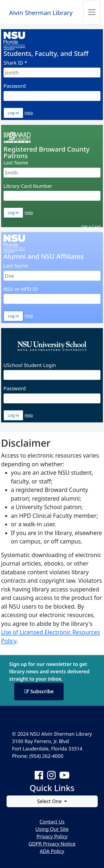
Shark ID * (15, 63)
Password (15, 86)
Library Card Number (28, 186)
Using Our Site (52, 829)
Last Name (16, 163)
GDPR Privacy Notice (52, 844)
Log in (15, 113)
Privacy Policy (52, 836)
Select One (50, 801)
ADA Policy (52, 851)
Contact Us (52, 822)
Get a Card (91, 226)
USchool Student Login (30, 365)
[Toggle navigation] (92, 12)
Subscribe (39, 691)
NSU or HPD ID (21, 289)
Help (29, 113)
